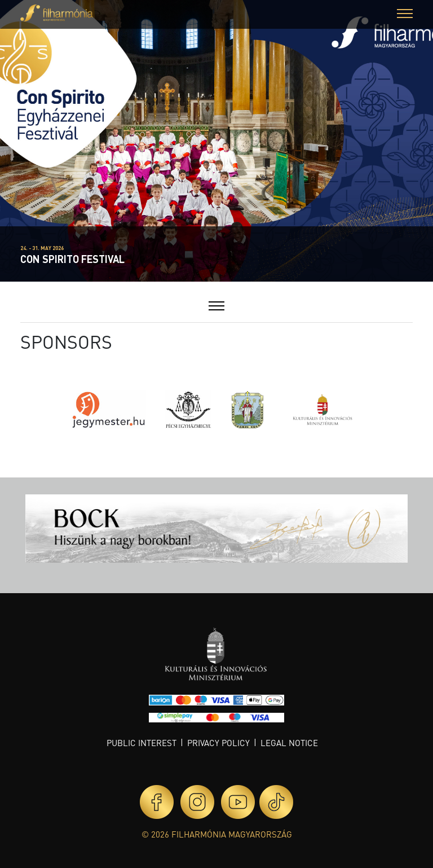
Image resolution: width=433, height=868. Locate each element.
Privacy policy (218, 743)
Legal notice (289, 743)
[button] (405, 15)
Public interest (142, 743)
